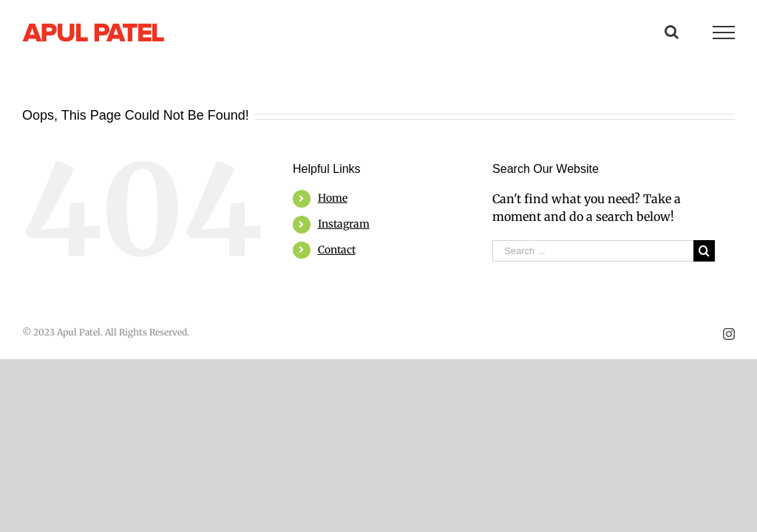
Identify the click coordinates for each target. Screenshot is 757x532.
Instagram (344, 224)
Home (333, 198)
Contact (337, 250)
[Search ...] (593, 251)
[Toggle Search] (672, 32)
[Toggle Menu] (724, 33)
